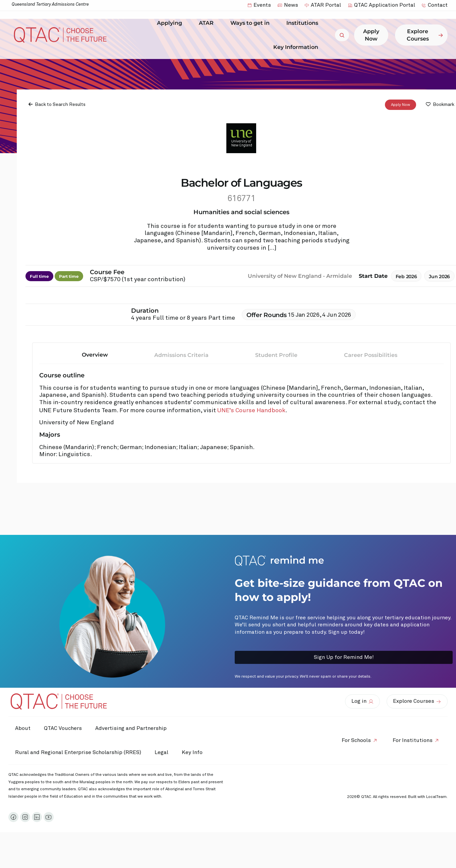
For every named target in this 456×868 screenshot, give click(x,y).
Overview (95, 355)
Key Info (194, 752)
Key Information (297, 47)
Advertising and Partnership (131, 728)
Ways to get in (252, 23)
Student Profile (276, 355)
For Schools (356, 740)
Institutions (304, 23)
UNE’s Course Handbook (251, 411)
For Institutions (413, 740)
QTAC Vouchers (63, 728)
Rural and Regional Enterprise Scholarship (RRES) (78, 752)
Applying (171, 23)
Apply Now (401, 105)
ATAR (208, 23)
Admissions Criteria (181, 355)
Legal (161, 752)
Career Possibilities (371, 355)
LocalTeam (436, 797)
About (23, 728)
